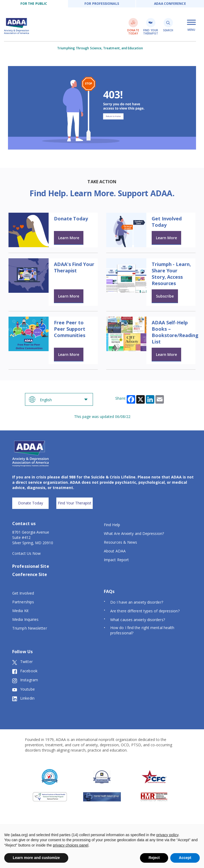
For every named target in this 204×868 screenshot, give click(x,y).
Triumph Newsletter (30, 628)
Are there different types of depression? (145, 611)
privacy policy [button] (167, 835)
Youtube (24, 689)
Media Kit (20, 611)
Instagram (25, 680)
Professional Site (31, 566)
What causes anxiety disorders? (138, 620)
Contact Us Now (26, 553)
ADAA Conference (170, 4)
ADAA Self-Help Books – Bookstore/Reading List (175, 332)
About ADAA (115, 551)
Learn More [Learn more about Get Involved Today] (166, 238)
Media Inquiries (25, 619)
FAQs (109, 591)
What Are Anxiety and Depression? (134, 533)
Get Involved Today (167, 222)
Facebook (25, 671)
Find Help (112, 525)
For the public (34, 4)
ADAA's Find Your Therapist (74, 267)
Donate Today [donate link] (133, 27)
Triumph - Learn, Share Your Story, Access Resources (171, 274)
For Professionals (102, 4)
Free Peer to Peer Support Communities (70, 329)
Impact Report (116, 560)
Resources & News (120, 542)
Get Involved (23, 593)
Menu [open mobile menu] (191, 26)
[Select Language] (59, 399)
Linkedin (23, 698)
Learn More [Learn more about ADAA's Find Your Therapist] (69, 296)
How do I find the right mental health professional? (142, 630)
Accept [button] (185, 858)
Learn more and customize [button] (36, 858)
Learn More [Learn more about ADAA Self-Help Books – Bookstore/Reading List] (166, 354)
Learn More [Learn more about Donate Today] (69, 238)
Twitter (22, 662)
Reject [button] (154, 858)
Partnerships (23, 602)
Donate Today (71, 219)
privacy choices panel (71, 845)
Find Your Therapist (75, 503)
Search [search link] (168, 25)
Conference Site (30, 574)
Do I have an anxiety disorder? (137, 602)
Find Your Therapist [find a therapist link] (151, 27)
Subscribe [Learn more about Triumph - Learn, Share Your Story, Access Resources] (165, 296)
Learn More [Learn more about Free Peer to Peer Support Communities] (69, 354)
